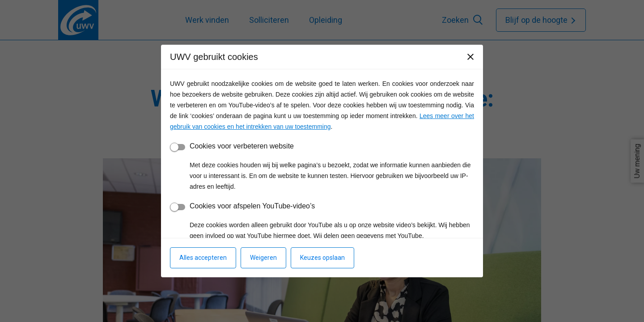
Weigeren (263, 258)
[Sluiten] (470, 57)
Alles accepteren (203, 258)
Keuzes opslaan (322, 258)
